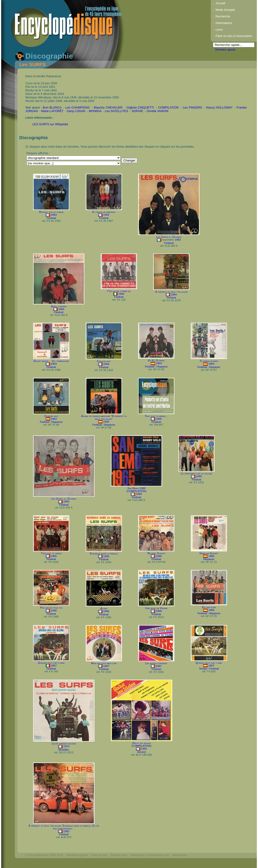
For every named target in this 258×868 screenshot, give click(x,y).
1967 (54, 666)
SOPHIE (137, 111)
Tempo (203, 669)
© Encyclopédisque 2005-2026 (44, 855)
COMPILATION (168, 107)
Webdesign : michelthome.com (150, 855)
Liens (219, 30)
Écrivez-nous (119, 855)
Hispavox (162, 367)
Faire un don (99, 855)
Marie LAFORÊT (52, 111)
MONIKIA (95, 111)
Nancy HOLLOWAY (219, 107)
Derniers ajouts (225, 50)
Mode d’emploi (225, 10)
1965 (159, 419)
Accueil (220, 3)
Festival (51, 218)
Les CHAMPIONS (78, 107)
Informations (224, 23)
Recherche (223, 16)
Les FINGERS (192, 107)
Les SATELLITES (116, 111)
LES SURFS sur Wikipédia (50, 124)
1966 (54, 610)
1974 (66, 746)
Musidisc (64, 750)
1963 (54, 215)
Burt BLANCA (52, 107)
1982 (144, 749)
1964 (61, 309)
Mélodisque (180, 855)
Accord (141, 752)
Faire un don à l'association (234, 36)
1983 (66, 831)
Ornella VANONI (158, 111)
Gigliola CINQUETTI (140, 107)
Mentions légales (77, 855)
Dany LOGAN (76, 111)
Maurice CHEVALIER (108, 107)
